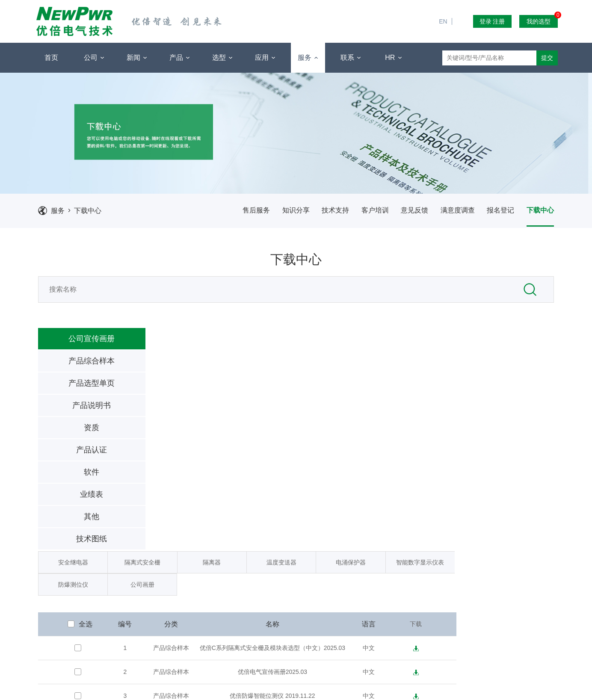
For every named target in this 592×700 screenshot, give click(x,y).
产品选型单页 (82, 387)
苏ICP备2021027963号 (372, 691)
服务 (308, 58)
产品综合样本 (82, 364)
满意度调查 (455, 213)
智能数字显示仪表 (517, 343)
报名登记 (499, 213)
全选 (184, 405)
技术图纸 (82, 542)
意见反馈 (411, 213)
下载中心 (89, 213)
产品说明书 (82, 409)
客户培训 (371, 213)
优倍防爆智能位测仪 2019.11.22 (372, 476)
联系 (351, 58)
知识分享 (291, 213)
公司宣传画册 (82, 342)
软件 (82, 476)
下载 (512, 405)
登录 (485, 21)
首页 (51, 58)
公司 (94, 58)
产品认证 (82, 453)
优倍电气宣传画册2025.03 (372, 452)
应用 (265, 58)
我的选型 (542, 20)
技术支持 (331, 213)
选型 (222, 58)
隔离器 (313, 343)
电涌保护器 (449, 343)
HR (393, 58)
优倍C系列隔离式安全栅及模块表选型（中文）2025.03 (372, 428)
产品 (179, 58)
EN (446, 4)
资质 (82, 431)
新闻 (137, 58)
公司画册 (244, 365)
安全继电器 (176, 343)
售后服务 (251, 213)
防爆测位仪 (176, 365)
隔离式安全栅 (245, 343)
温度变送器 (381, 343)
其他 (82, 520)
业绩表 (82, 498)
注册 (499, 21)
